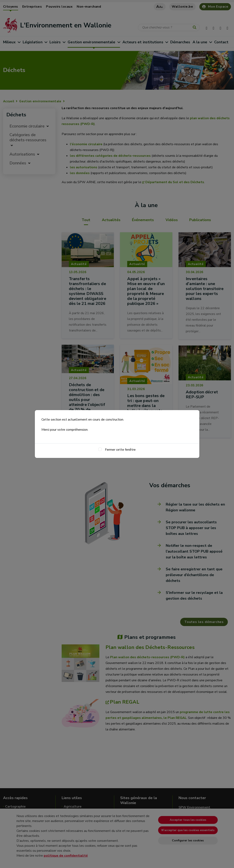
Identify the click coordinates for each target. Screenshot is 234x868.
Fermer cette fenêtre (120, 450)
